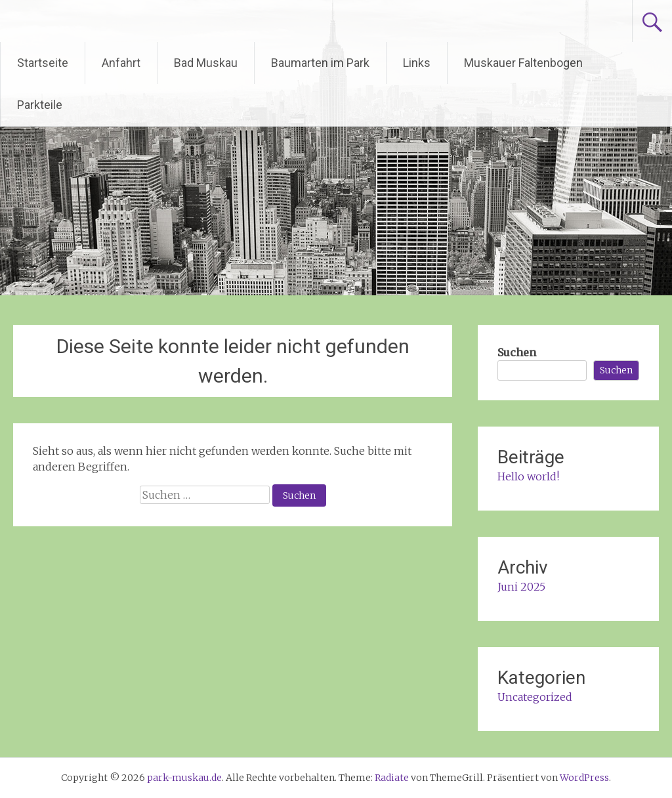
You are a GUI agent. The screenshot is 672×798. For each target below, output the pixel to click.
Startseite (43, 63)
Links (417, 63)
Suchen (517, 352)
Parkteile (40, 105)
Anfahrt (121, 63)
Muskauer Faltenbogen (523, 63)
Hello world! (528, 476)
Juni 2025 (521, 587)
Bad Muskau (206, 63)
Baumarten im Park (320, 63)
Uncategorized (535, 697)
